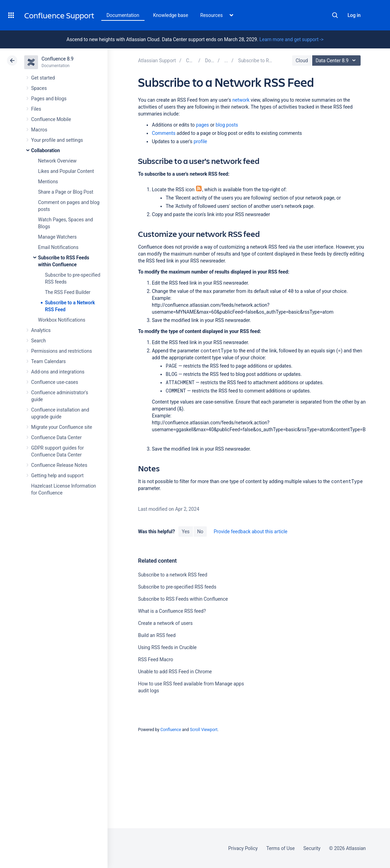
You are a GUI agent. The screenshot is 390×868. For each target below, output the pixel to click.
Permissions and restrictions (62, 351)
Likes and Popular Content (66, 171)
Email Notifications (58, 247)
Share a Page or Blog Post (66, 192)
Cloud (302, 61)
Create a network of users (165, 623)
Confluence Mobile (51, 119)
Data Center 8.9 (337, 61)
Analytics (41, 330)
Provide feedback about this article (250, 532)
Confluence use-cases (55, 382)
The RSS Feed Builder (68, 292)
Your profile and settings (57, 140)
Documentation (123, 15)
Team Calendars (48, 361)
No (200, 532)
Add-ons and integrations (58, 372)
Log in (354, 15)
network (241, 100)
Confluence (171, 730)
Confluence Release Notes (59, 465)
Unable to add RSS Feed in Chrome (175, 672)
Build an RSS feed (157, 635)
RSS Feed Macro (155, 659)
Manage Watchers (57, 237)
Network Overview (57, 161)
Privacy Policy (243, 848)
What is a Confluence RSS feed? (172, 611)
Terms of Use (280, 848)
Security (312, 848)
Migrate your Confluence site (62, 427)
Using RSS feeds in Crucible (167, 647)
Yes (186, 532)
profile (200, 141)
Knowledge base (171, 15)
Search (335, 15)
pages (203, 125)
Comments (164, 133)
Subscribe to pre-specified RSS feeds (177, 587)
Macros (39, 130)
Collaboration (45, 150)
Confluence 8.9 (58, 59)
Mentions (48, 182)
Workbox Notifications (62, 320)
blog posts (227, 125)
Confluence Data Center (56, 437)
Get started (43, 78)
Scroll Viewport (204, 730)
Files (36, 109)
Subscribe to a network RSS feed (173, 575)
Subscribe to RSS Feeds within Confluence (183, 599)
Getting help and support (57, 475)
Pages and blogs (49, 99)
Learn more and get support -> (291, 39)
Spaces (39, 88)
